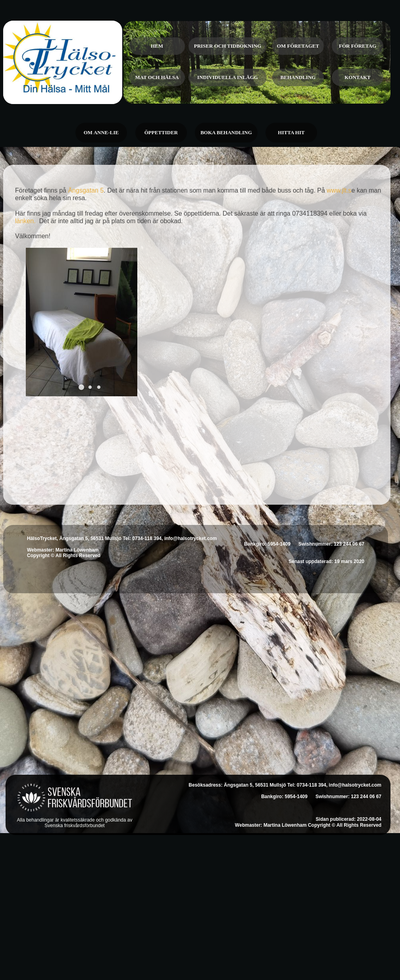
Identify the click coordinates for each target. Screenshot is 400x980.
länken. (27, 221)
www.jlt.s (339, 190)
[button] (81, 387)
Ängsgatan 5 (86, 190)
